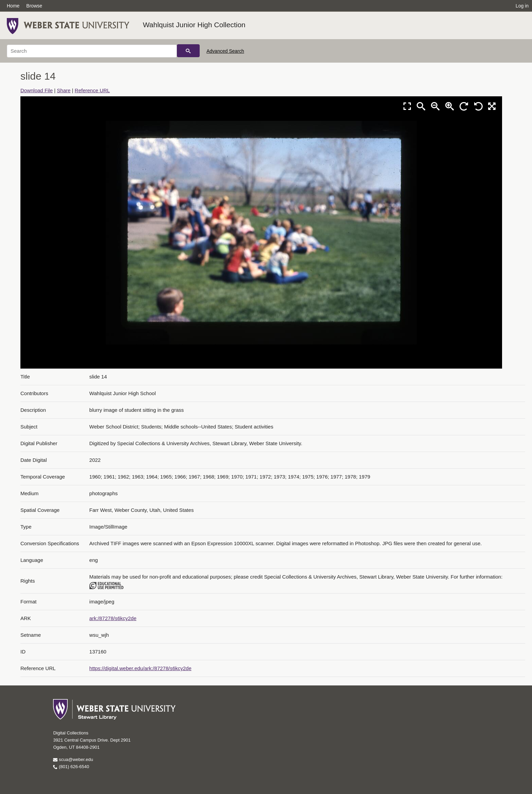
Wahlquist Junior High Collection (194, 25)
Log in (522, 6)
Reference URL (92, 90)
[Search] (92, 51)
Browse (34, 6)
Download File (37, 90)
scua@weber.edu (73, 759)
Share (64, 90)
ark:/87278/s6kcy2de (113, 618)
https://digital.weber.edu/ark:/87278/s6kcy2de (140, 668)
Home (13, 6)
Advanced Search (225, 51)
